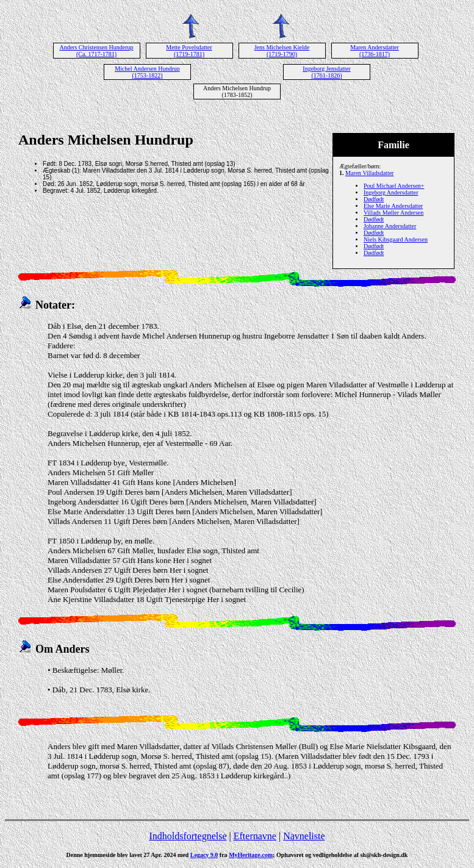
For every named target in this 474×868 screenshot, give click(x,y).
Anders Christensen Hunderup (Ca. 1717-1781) (96, 51)
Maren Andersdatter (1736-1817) (375, 51)
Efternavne (255, 836)
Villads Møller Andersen (393, 213)
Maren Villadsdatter (369, 173)
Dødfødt (374, 199)
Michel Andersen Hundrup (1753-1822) (147, 72)
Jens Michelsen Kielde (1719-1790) (282, 51)
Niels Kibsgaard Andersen (396, 239)
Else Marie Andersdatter (393, 206)
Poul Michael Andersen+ (394, 186)
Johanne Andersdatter (390, 226)
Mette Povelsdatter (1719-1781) (189, 51)
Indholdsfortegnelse (188, 836)
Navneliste (304, 836)
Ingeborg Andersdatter (391, 192)
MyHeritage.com (251, 855)
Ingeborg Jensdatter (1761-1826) (326, 72)
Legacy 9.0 (204, 855)
